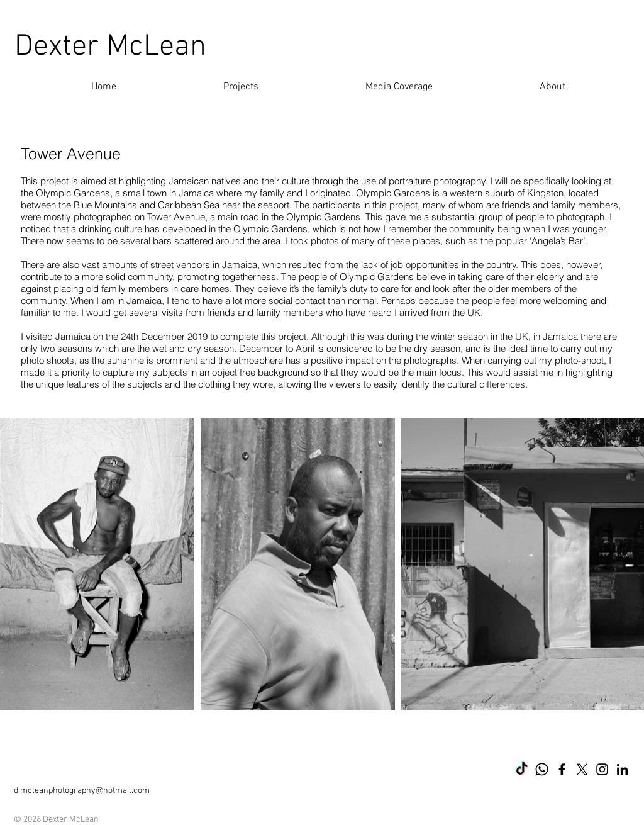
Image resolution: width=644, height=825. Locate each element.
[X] (582, 769)
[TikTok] (522, 769)
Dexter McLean (110, 47)
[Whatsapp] (542, 769)
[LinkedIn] (622, 769)
